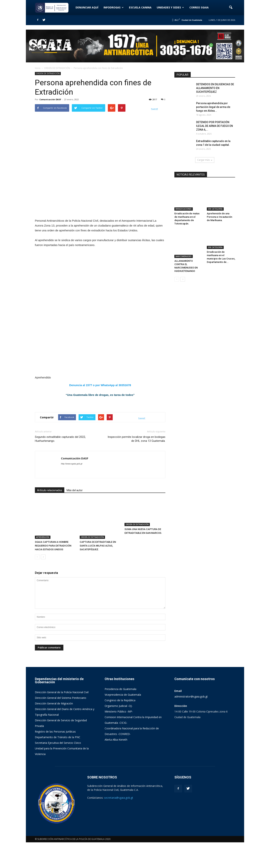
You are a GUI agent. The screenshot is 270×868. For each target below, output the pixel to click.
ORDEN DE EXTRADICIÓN (48, 73)
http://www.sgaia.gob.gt (72, 502)
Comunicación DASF (50, 99)
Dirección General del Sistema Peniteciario (61, 723)
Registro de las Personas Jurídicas (55, 757)
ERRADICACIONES (184, 200)
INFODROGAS (114, 7)
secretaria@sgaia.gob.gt (119, 823)
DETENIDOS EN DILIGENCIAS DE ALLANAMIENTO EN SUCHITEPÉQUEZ (215, 88)
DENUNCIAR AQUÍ (87, 7)
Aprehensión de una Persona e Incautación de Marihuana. (219, 208)
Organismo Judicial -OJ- (119, 732)
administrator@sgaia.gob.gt (191, 722)
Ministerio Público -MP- (119, 737)
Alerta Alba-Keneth (116, 765)
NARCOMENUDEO (184, 238)
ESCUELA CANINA (140, 7)
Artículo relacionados (50, 529)
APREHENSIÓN (43, 563)
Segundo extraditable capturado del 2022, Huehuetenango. (60, 477)
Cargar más (205, 160)
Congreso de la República (120, 726)
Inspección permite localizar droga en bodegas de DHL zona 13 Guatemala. (136, 477)
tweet (155, 109)
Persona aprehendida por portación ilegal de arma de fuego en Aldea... (213, 107)
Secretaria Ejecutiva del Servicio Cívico (58, 768)
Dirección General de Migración (54, 729)
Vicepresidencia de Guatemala (123, 720)
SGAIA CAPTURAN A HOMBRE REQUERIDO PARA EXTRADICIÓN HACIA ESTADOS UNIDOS (53, 571)
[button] (231, 7)
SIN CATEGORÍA (215, 200)
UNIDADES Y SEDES (170, 7)
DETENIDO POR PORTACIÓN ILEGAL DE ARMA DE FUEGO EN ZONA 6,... (214, 126)
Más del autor (75, 529)
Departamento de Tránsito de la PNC (58, 763)
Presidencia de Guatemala (120, 715)
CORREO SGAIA (199, 7)
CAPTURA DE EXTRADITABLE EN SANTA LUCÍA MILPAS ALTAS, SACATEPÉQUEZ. (98, 571)
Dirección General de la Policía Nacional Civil (62, 718)
